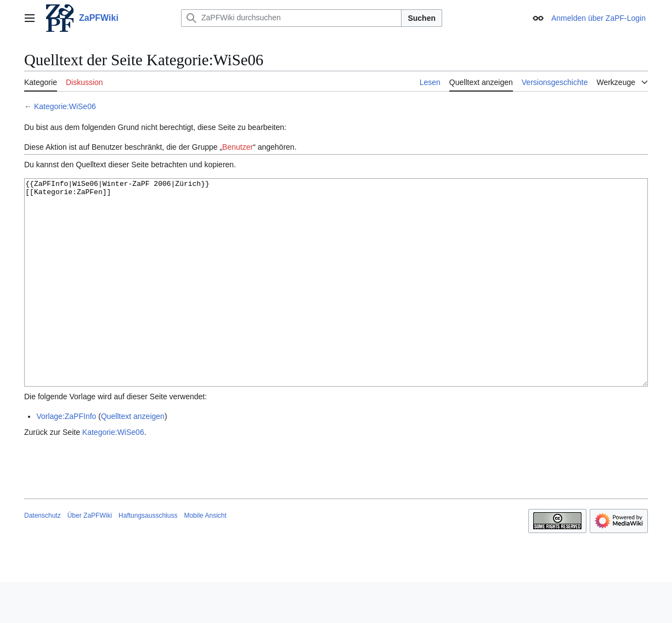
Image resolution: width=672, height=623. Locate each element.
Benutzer (238, 147)
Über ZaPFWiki (90, 557)
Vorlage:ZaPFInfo (66, 457)
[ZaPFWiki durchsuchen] (291, 18)
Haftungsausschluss (148, 557)
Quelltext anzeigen (133, 457)
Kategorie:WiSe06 (65, 106)
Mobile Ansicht (205, 557)
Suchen (422, 18)
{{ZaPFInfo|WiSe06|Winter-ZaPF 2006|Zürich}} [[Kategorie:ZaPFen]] (336, 303)
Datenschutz (43, 557)
